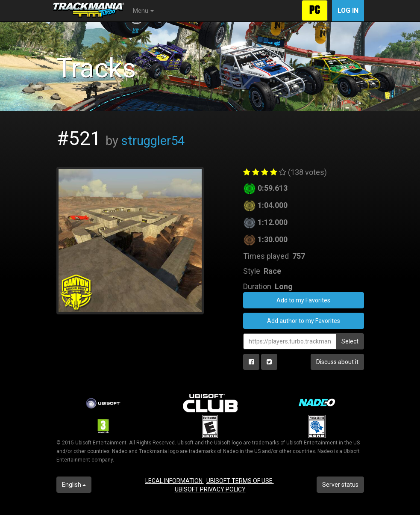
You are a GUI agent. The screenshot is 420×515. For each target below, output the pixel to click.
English (74, 485)
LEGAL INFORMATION (175, 481)
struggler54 (153, 141)
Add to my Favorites (303, 300)
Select (350, 341)
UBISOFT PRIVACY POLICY (210, 489)
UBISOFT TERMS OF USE (240, 481)
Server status (340, 485)
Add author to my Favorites (304, 321)
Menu (143, 11)
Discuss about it (337, 362)
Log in (348, 10)
